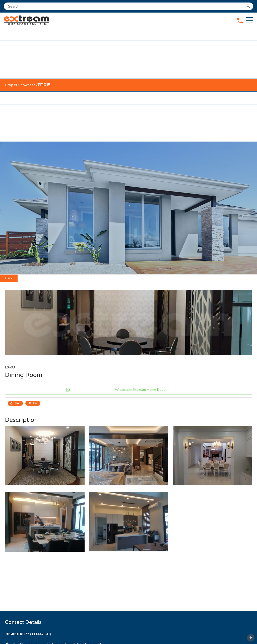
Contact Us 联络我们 (22, 123)
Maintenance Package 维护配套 (31, 72)
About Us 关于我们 (21, 47)
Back (9, 278)
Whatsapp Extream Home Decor (141, 390)
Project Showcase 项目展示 (28, 85)
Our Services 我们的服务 (25, 59)
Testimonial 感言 (19, 111)
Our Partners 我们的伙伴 (25, 98)
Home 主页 (14, 34)
